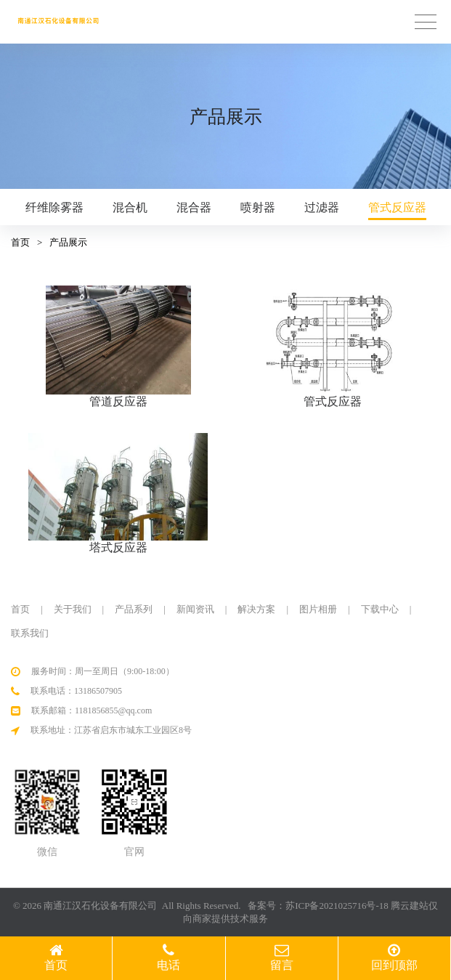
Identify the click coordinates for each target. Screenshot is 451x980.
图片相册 (318, 609)
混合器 (194, 207)
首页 (20, 242)
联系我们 (30, 633)
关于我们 (73, 609)
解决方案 (256, 609)
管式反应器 (397, 207)
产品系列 (134, 609)
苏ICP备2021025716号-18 (337, 906)
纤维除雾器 (54, 207)
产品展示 (68, 242)
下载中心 (380, 609)
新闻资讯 (195, 609)
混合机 (130, 207)
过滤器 (322, 207)
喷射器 (258, 207)
